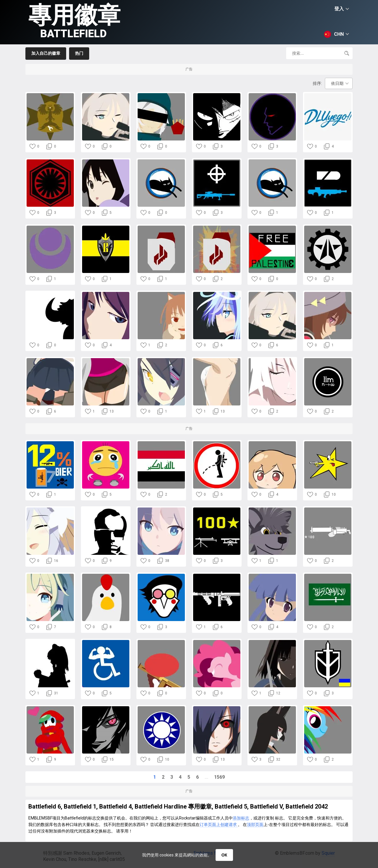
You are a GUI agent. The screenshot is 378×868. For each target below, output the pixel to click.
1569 (219, 777)
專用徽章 (74, 21)
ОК (224, 855)
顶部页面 (255, 825)
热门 (79, 53)
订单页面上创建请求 (219, 825)
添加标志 (241, 818)
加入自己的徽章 (46, 53)
